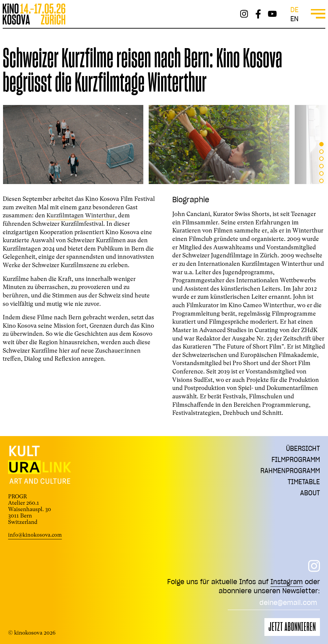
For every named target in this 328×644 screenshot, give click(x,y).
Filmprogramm (295, 460)
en (294, 19)
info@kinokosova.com (35, 535)
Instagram (286, 582)
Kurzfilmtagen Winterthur (82, 215)
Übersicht (302, 449)
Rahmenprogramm (289, 472)
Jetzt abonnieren (292, 627)
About (310, 496)
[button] (321, 144)
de (294, 10)
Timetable (303, 484)
